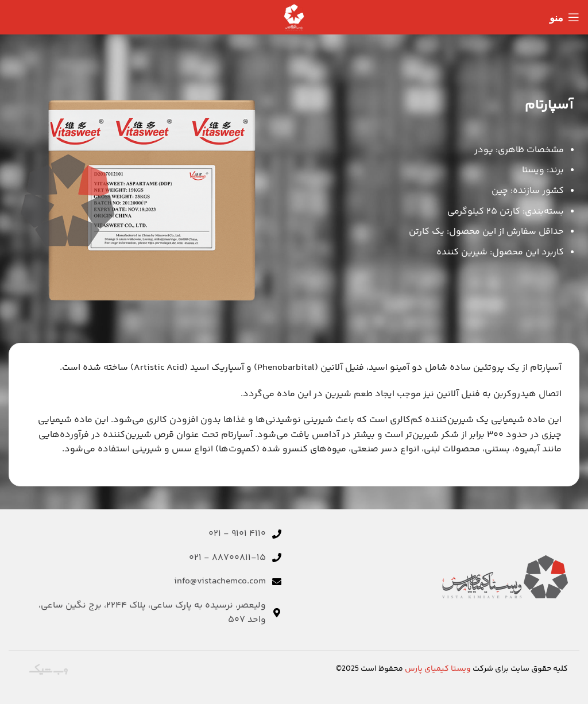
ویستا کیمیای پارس (438, 669)
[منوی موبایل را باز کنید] (564, 17)
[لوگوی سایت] (294, 18)
